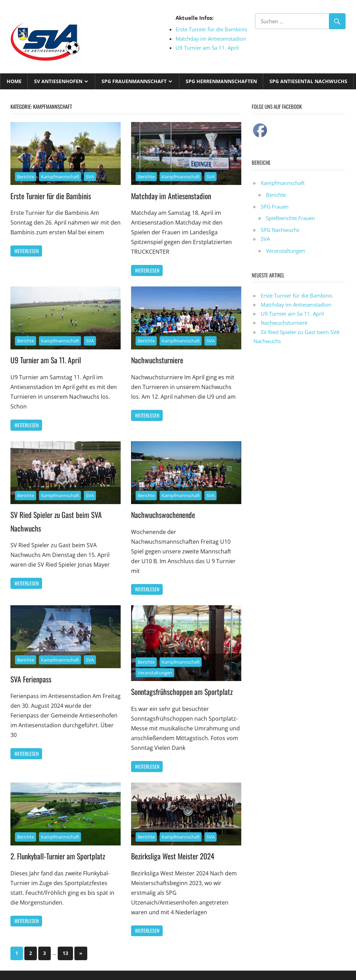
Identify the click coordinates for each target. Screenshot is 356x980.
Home (14, 81)
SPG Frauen (275, 206)
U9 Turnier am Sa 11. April (207, 48)
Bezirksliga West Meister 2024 (174, 856)
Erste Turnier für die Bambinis (211, 29)
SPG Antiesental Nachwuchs (308, 81)
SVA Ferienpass (31, 679)
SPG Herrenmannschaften (221, 81)
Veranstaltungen (155, 672)
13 (65, 953)
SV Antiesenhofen (58, 81)
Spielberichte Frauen (290, 218)
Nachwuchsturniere (158, 360)
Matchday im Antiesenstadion (211, 39)
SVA (90, 177)
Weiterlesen (26, 251)
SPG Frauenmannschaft (134, 81)
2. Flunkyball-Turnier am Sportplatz (59, 856)
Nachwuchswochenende (164, 514)
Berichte (26, 177)
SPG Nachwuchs (280, 230)
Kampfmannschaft (60, 177)
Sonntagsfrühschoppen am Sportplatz (183, 691)
